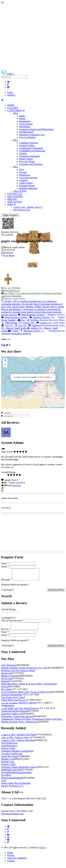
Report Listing (10, 491)
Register (11, 95)
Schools (23, 153)
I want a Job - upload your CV (28, 207)
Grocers (23, 172)
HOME (11, 105)
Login (10, 92)
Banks (22, 116)
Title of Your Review (12, 623)
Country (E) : (27, 323)
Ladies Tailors (26, 183)
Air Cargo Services (28, 178)
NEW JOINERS (15, 196)
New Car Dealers (27, 137)
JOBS (11, 204)
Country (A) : (44, 323)
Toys (22, 170)
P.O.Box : (33, 320)
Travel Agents (26, 124)
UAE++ (43, 851)
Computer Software (29, 143)
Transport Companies (30, 156)
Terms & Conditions (17, 862)
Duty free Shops (27, 161)
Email (5, 567)
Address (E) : (20, 327)
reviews (16, 485)
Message (6, 582)
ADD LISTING (15, 202)
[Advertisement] (33, 37)
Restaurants (25, 121)
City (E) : (8, 325)
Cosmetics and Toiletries (31, 164)
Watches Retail (26, 132)
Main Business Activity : (15, 317)
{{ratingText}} (8, 620)
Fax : (22, 320)
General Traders (27, 145)
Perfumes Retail (27, 186)
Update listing (11, 488)
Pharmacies (25, 175)
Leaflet (44, 407)
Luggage (23, 180)
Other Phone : (10, 323)
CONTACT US (15, 194)
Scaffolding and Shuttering (32, 151)
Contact (11, 864)
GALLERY (13, 108)
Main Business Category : (32, 315)
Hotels (22, 119)
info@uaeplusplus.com (12, 817)
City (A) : (21, 325)
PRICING (12, 199)
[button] (54, 376)
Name (5, 563)
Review (6, 633)
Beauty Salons (26, 159)
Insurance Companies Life (32, 135)
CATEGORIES (16, 111)
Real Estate (25, 127)
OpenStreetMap (58, 407)
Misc (16, 113)
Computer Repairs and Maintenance (37, 129)
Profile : (33, 308)
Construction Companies (31, 148)
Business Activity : (40, 317)
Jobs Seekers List (22, 210)
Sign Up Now (20, 191)
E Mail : (14, 331)
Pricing (11, 859)
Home (10, 856)
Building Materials (28, 188)
